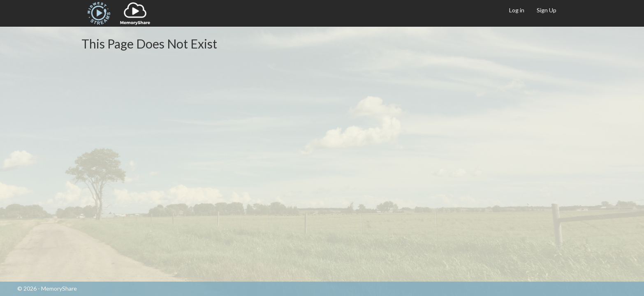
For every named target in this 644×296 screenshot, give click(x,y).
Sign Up (547, 10)
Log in (517, 10)
